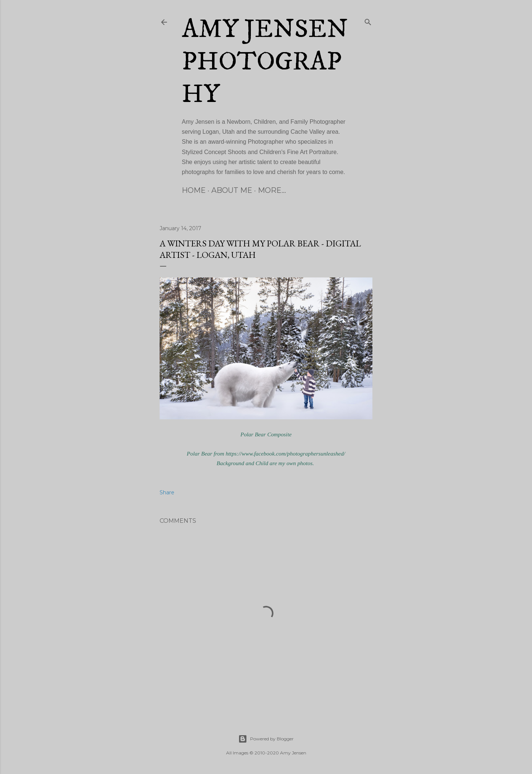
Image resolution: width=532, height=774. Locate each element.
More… (272, 190)
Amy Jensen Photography (265, 62)
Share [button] (167, 492)
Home (194, 190)
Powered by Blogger (266, 739)
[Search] (368, 21)
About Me (232, 190)
